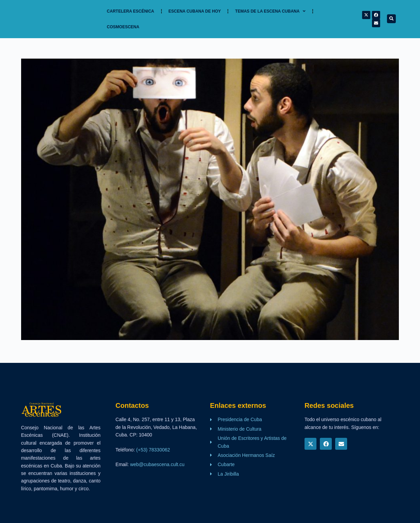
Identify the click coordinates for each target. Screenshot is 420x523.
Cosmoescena (123, 27)
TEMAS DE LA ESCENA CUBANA (270, 11)
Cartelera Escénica (131, 11)
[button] (391, 19)
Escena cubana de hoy (195, 11)
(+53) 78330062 (153, 450)
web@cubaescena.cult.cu (157, 464)
